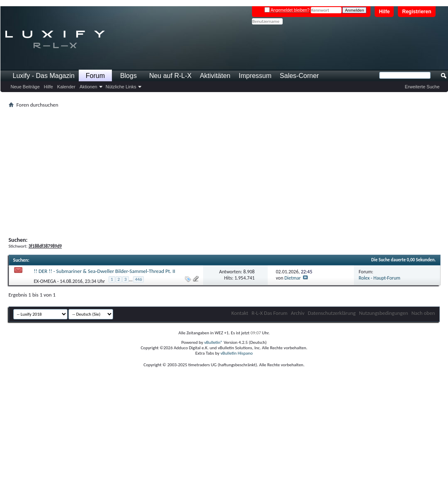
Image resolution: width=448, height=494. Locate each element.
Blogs (128, 76)
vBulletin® (214, 342)
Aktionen (88, 87)
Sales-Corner (299, 76)
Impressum (255, 76)
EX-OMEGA (45, 281)
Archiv (298, 313)
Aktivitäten (215, 76)
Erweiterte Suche (422, 87)
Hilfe (384, 12)
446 (139, 279)
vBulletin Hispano (237, 353)
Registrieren (417, 12)
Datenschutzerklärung (332, 313)
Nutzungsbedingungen (384, 313)
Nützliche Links (121, 87)
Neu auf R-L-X (170, 76)
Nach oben (423, 313)
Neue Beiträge (25, 87)
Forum (95, 76)
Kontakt (240, 313)
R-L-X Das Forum (270, 313)
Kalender (66, 87)
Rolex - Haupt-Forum (380, 278)
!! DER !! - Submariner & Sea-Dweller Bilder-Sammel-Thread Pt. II (105, 271)
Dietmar (293, 278)
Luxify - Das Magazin (44, 76)
